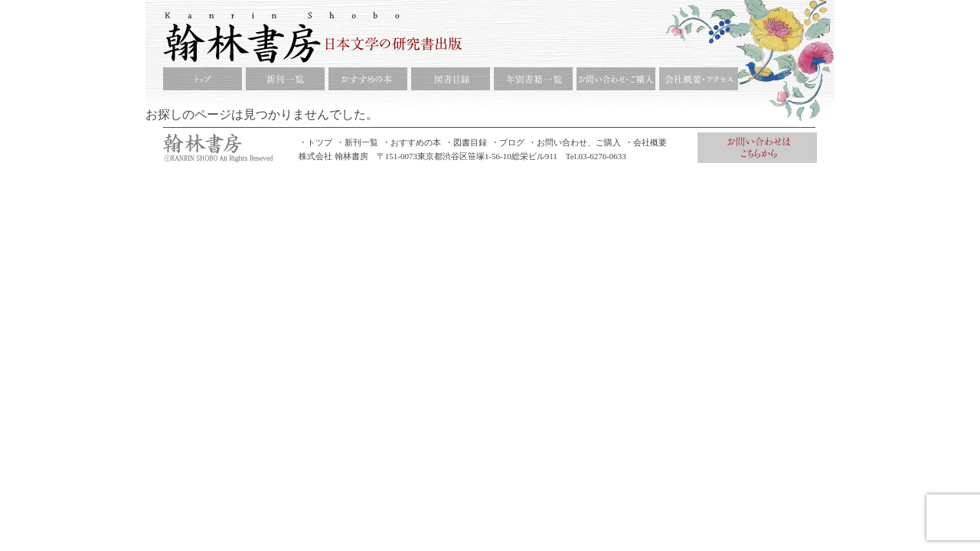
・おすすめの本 (412, 142)
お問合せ (757, 148)
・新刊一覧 (357, 142)
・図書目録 (466, 142)
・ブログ (508, 142)
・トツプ (315, 142)
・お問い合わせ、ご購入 (575, 142)
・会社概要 (646, 142)
